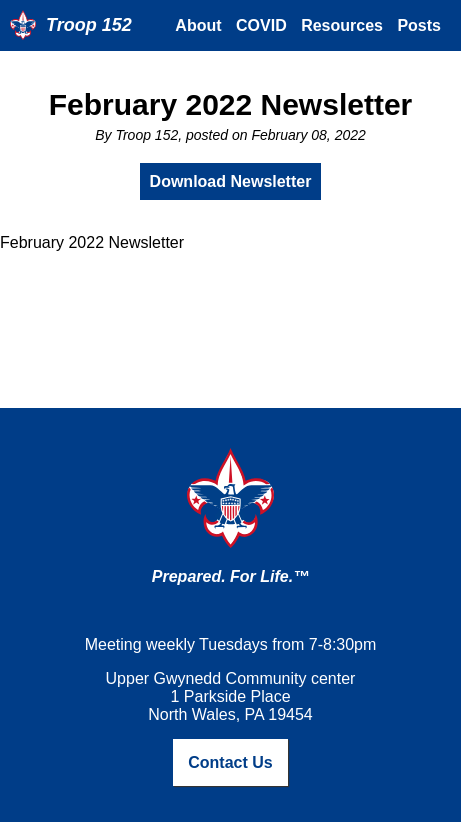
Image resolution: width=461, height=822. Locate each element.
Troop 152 (89, 25)
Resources (342, 25)
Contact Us (230, 762)
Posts (419, 25)
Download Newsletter (231, 181)
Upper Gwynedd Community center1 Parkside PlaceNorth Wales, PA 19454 (231, 696)
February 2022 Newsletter (231, 104)
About (198, 25)
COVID (261, 25)
